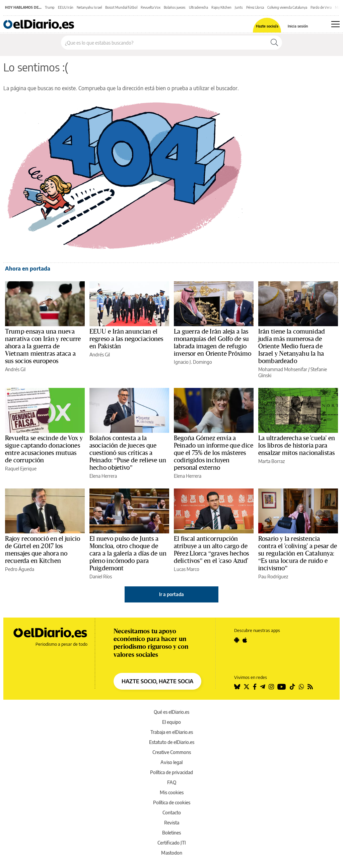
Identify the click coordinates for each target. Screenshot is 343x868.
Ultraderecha (198, 7)
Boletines (171, 833)
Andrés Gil (15, 369)
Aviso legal (171, 762)
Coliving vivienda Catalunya (287, 7)
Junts (239, 7)
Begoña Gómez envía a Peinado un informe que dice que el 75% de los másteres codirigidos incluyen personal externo (214, 453)
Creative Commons (172, 752)
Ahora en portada (28, 269)
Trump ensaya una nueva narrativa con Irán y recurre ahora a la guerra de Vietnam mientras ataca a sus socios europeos (43, 346)
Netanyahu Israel (89, 7)
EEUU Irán (66, 7)
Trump (50, 7)
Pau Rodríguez (273, 576)
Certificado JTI (172, 843)
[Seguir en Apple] (245, 640)
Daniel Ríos (101, 576)
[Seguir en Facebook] (255, 687)
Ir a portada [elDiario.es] (171, 594)
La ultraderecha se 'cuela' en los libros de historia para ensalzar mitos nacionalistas (297, 446)
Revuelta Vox (151, 7)
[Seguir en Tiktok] (292, 687)
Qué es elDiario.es (171, 712)
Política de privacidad (171, 772)
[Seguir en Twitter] (247, 687)
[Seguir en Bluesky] (237, 687)
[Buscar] (274, 43)
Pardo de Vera (321, 7)
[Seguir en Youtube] (282, 687)
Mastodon (172, 853)
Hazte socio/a (267, 26)
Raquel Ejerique (21, 469)
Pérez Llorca (255, 7)
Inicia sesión (298, 26)
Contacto (172, 813)
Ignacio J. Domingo (193, 362)
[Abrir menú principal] (335, 24)
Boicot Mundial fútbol (121, 7)
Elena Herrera (103, 476)
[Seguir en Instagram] (271, 687)
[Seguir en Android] (237, 640)
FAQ (172, 782)
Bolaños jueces (175, 7)
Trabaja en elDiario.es (172, 732)
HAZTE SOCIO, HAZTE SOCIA (157, 681)
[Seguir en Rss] (310, 687)
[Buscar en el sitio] (164, 43)
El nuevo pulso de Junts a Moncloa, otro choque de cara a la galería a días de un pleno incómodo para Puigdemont (128, 554)
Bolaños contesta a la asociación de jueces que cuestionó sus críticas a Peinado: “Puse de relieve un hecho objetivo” (128, 453)
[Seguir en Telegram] (263, 687)
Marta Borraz (271, 461)
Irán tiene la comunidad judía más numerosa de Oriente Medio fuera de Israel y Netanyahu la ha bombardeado (292, 346)
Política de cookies (172, 802)
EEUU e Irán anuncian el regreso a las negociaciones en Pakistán (126, 339)
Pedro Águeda (20, 569)
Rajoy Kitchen (221, 7)
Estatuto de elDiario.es (172, 742)
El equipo (171, 722)
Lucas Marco (187, 569)
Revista (172, 823)
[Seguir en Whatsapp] (301, 687)
